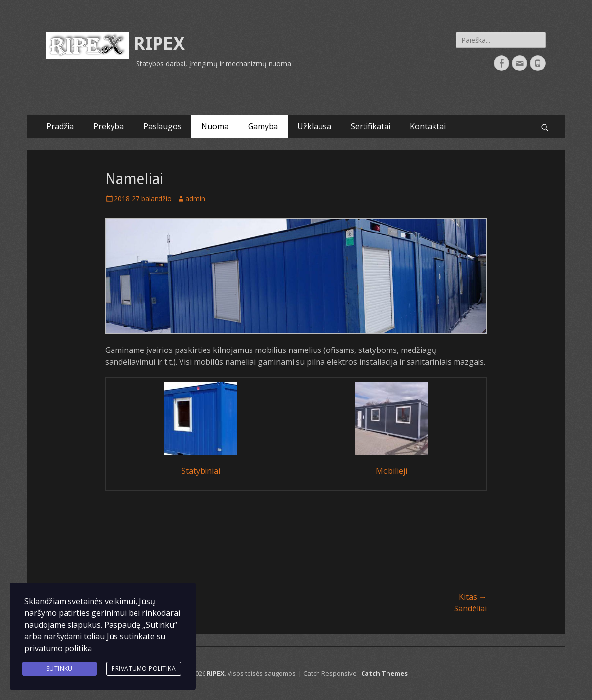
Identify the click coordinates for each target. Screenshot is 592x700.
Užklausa (314, 126)
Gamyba (263, 126)
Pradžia (60, 126)
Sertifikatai (371, 126)
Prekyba (109, 126)
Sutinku (60, 668)
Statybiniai (201, 471)
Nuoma (215, 126)
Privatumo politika (144, 668)
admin (195, 198)
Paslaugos (162, 126)
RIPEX (159, 44)
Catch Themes (384, 673)
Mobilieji (391, 471)
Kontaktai (428, 126)
